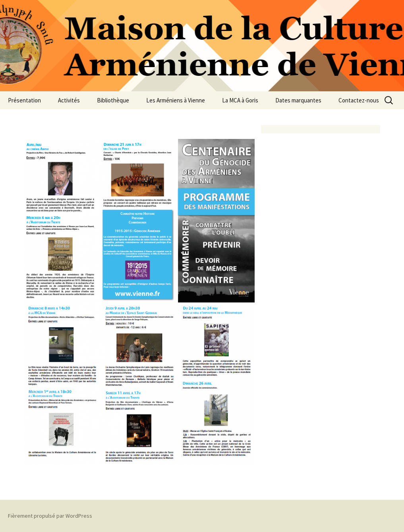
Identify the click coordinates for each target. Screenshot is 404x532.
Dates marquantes (298, 100)
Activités (69, 100)
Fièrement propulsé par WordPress (50, 516)
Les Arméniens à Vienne (176, 100)
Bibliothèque (113, 100)
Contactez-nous (359, 100)
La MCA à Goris (240, 100)
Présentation (24, 100)
